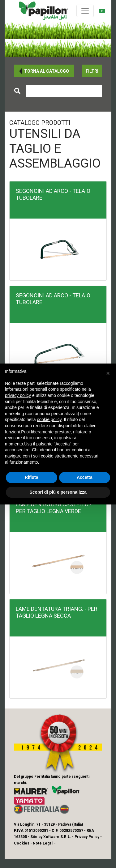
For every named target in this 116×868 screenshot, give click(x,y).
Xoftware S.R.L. (57, 837)
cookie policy (49, 419)
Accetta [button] (85, 477)
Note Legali (43, 843)
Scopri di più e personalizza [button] (58, 492)
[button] (44, 71)
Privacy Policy (87, 837)
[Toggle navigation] (85, 11)
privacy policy (18, 395)
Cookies (22, 843)
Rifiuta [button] (32, 477)
